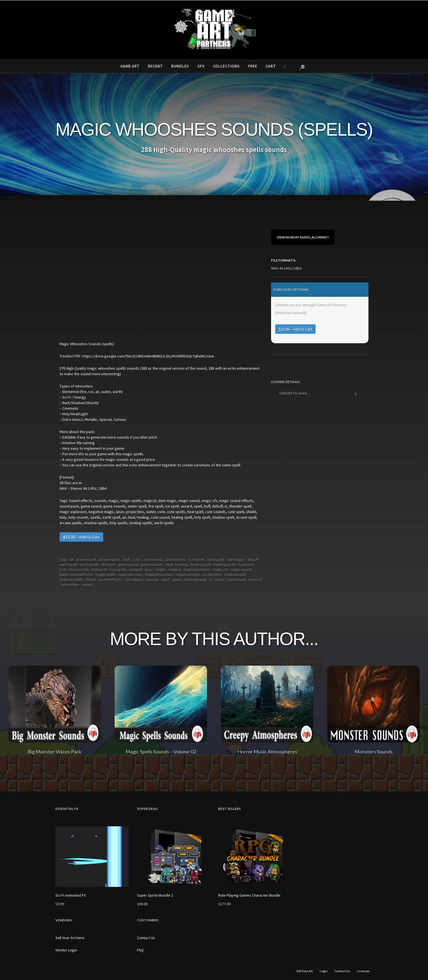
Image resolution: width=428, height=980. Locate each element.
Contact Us (146, 938)
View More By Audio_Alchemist (303, 237)
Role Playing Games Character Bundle (249, 895)
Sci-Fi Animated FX (71, 895)
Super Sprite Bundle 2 (155, 895)
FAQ (140, 950)
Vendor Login (66, 950)
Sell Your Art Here (70, 938)
